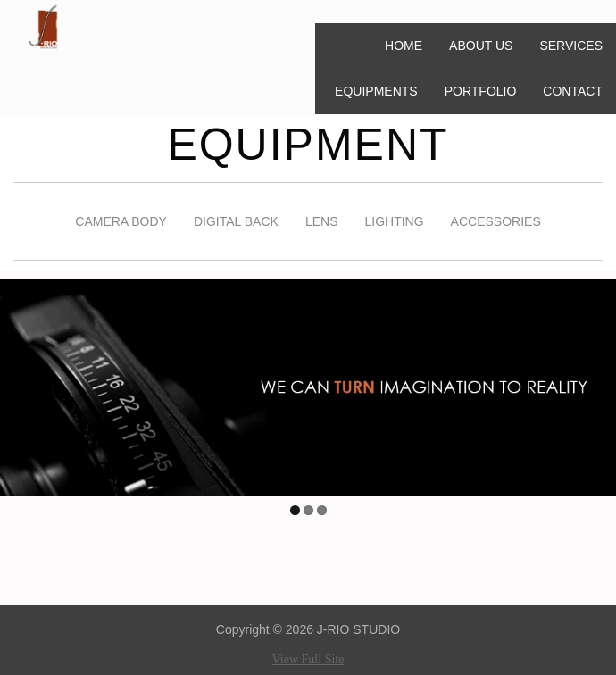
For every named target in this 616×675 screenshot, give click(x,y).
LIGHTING (394, 221)
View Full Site (308, 659)
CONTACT (573, 91)
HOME (404, 46)
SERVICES (571, 46)
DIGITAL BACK (236, 221)
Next (603, 383)
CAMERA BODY (121, 221)
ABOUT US (481, 46)
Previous (13, 383)
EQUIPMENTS (376, 91)
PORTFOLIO (481, 91)
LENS (322, 221)
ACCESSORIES (496, 221)
